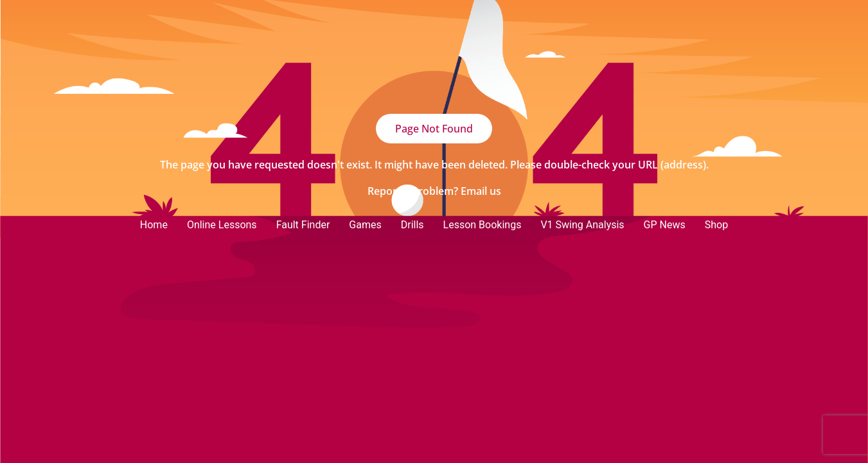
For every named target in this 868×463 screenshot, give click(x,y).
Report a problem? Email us (434, 191)
